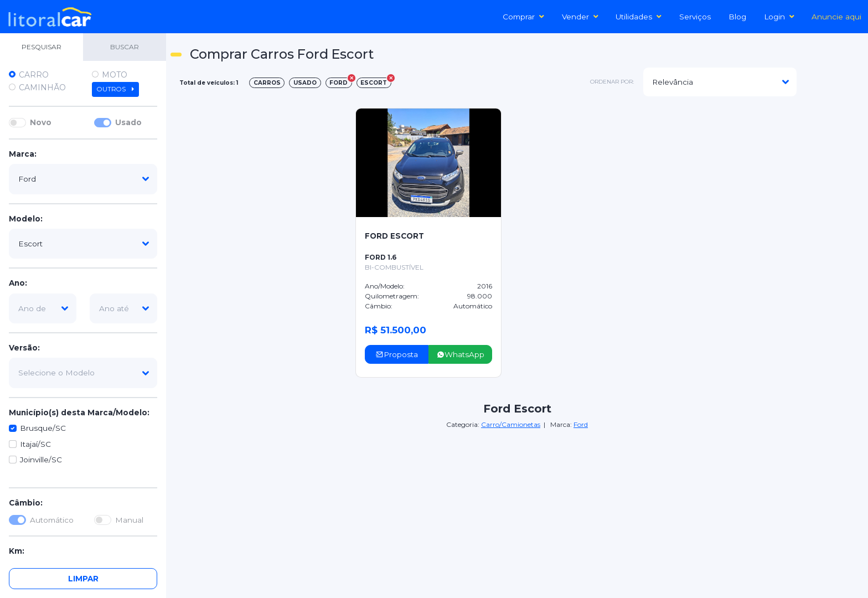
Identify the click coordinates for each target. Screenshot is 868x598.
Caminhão (42, 87)
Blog (737, 17)
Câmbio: (26, 503)
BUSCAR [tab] (125, 47)
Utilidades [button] (639, 17)
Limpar (83, 579)
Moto (115, 75)
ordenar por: (612, 82)
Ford (581, 424)
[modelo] (83, 244)
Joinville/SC (41, 460)
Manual (129, 520)
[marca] (83, 179)
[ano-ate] (123, 308)
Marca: (23, 154)
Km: (17, 551)
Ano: (18, 283)
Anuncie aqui (836, 17)
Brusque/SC (43, 428)
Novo (41, 122)
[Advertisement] (775, 120)
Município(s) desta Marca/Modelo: (79, 413)
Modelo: (26, 219)
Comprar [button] (523, 17)
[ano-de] (43, 308)
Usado (128, 122)
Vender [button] (580, 17)
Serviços (695, 17)
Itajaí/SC (35, 444)
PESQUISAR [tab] (42, 47)
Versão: (24, 348)
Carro (34, 75)
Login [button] (779, 17)
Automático (52, 520)
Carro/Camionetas (511, 424)
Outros (115, 89)
